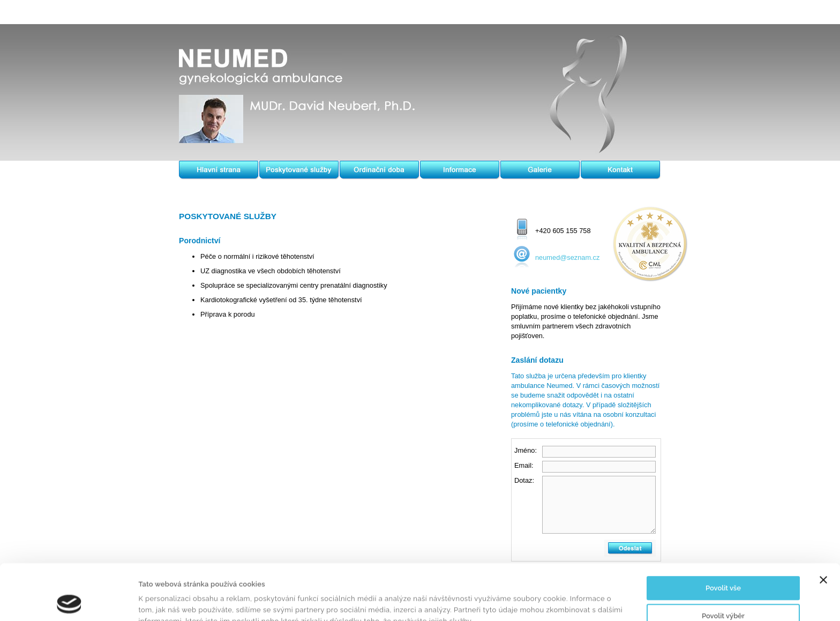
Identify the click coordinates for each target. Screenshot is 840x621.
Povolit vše (723, 536)
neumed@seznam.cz (567, 257)
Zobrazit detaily (518, 601)
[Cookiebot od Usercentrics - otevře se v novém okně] (69, 601)
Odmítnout (723, 591)
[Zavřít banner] (823, 528)
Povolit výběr (723, 563)
